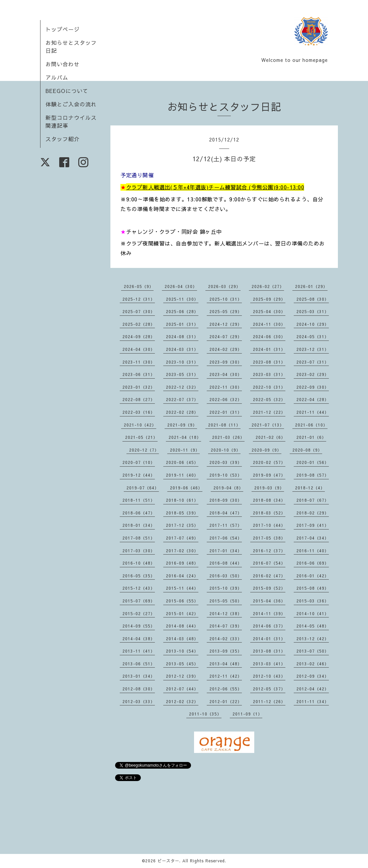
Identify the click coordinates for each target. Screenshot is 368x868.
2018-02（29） (313, 513)
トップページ (63, 29)
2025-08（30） (313, 299)
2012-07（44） (182, 689)
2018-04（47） (226, 513)
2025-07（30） (139, 311)
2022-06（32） (226, 399)
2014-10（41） (313, 613)
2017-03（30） (139, 551)
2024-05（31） (313, 336)
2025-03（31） (313, 311)
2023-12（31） (313, 349)
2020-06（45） (182, 462)
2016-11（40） (313, 551)
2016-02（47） (269, 576)
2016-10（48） (139, 563)
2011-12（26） (269, 701)
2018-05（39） (182, 513)
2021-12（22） (269, 412)
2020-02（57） (269, 462)
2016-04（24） (182, 576)
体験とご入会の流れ (71, 104)
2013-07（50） (313, 651)
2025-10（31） (226, 299)
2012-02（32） (182, 701)
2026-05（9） (139, 286)
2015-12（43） (139, 588)
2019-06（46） (186, 488)
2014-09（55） (139, 626)
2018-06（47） (139, 513)
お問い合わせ (63, 64)
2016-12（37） (269, 551)
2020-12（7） (144, 450)
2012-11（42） (226, 676)
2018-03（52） (269, 513)
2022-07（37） (182, 399)
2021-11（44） (313, 412)
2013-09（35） (226, 651)
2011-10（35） (205, 714)
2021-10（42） (140, 425)
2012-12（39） (182, 676)
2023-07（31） (313, 362)
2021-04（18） (185, 437)
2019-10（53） (226, 475)
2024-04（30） (139, 349)
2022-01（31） (226, 412)
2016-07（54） (269, 563)
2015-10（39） (226, 588)
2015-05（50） (226, 601)
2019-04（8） (228, 488)
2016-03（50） (226, 576)
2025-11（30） (182, 299)
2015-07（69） (139, 601)
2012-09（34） (313, 676)
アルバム (57, 77)
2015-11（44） (182, 588)
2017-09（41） (313, 525)
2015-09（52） (269, 588)
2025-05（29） (226, 311)
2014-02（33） (226, 639)
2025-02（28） (139, 324)
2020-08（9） (307, 450)
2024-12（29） (226, 324)
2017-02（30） (182, 551)
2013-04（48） (226, 664)
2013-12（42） (313, 639)
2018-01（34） (139, 525)
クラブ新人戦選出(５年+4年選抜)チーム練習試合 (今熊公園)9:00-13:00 (215, 187)
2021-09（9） (182, 425)
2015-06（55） (182, 601)
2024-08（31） (182, 336)
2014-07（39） (226, 626)
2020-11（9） (185, 450)
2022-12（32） (182, 387)
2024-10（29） (313, 324)
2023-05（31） (182, 374)
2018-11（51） (139, 500)
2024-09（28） (139, 336)
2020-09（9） (266, 450)
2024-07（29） (226, 336)
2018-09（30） (226, 500)
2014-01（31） (269, 639)
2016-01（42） (313, 576)
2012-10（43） (269, 676)
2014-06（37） (269, 626)
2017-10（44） (269, 525)
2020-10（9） (226, 450)
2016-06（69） (313, 563)
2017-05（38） (269, 538)
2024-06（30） (269, 336)
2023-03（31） (269, 374)
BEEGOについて (67, 91)
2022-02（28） (182, 412)
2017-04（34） (313, 538)
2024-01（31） (269, 349)
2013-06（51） (139, 664)
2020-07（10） (139, 462)
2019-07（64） (143, 488)
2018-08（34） (269, 500)
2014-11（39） (269, 613)
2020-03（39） (226, 462)
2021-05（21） (141, 437)
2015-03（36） (313, 601)
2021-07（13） (268, 425)
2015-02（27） (139, 613)
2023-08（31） (269, 362)
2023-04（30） (226, 374)
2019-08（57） (313, 475)
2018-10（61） (182, 500)
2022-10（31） (269, 387)
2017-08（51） (139, 538)
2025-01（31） (182, 324)
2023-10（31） (182, 362)
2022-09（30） (313, 387)
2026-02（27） (268, 286)
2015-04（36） (269, 601)
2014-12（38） (226, 613)
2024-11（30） (269, 324)
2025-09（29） (269, 299)
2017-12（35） (182, 525)
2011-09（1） (247, 714)
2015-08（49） (313, 588)
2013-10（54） (182, 651)
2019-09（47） (269, 475)
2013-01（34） (139, 676)
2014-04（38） (139, 639)
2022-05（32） (269, 399)
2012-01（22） (226, 701)
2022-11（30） (226, 387)
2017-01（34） (226, 551)
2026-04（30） (181, 286)
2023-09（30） (226, 362)
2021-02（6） (270, 437)
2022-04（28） (313, 399)
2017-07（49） (182, 538)
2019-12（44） (139, 475)
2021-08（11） (224, 425)
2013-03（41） (269, 664)
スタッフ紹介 (63, 139)
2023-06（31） (139, 374)
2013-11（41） (139, 651)
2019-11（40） (182, 475)
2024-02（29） (226, 349)
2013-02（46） (313, 664)
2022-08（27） (139, 399)
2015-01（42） (182, 613)
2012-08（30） (139, 689)
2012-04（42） (313, 689)
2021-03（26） (228, 437)
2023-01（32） (139, 387)
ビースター (168, 861)
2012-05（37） (269, 689)
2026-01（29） (311, 286)
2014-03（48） (182, 639)
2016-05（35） (139, 576)
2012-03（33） (139, 701)
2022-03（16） (139, 412)
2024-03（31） (182, 349)
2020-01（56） (313, 462)
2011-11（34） (313, 701)
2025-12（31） (139, 299)
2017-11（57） (226, 525)
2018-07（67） (313, 500)
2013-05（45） (182, 664)
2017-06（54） (226, 538)
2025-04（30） (269, 311)
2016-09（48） (182, 563)
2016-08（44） (226, 563)
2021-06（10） (311, 425)
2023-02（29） (313, 374)
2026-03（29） (224, 286)
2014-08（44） (182, 626)
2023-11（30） (139, 362)
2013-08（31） (269, 651)
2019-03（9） (269, 488)
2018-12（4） (310, 488)
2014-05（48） (313, 626)
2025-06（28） (182, 311)
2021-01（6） (311, 437)
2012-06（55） (226, 689)
